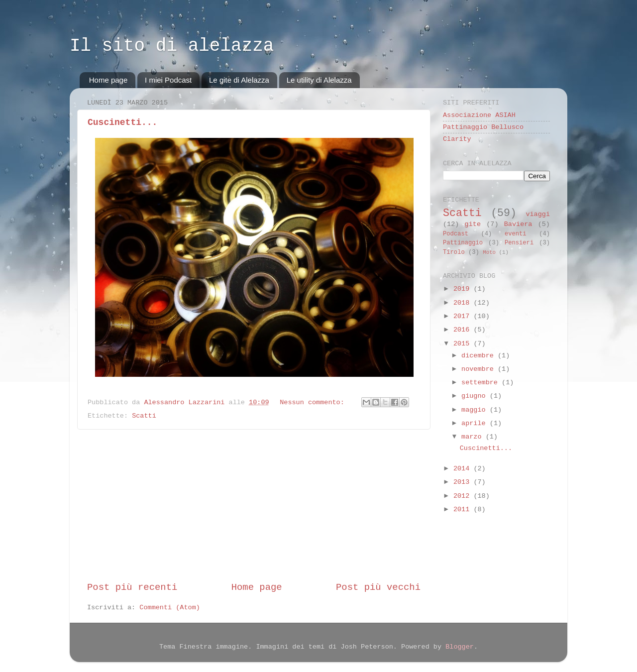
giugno (476, 396)
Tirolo (454, 252)
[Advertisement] (254, 505)
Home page (108, 80)
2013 (464, 482)
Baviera (518, 224)
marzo (474, 437)
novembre (479, 369)
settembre (481, 383)
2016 (464, 330)
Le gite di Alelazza (239, 80)
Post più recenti (132, 587)
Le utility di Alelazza (319, 80)
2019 (464, 289)
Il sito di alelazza (172, 46)
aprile (476, 423)
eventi (516, 234)
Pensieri (519, 243)
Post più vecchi (378, 587)
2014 (464, 469)
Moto (489, 252)
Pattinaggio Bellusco (483, 127)
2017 (464, 316)
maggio (476, 410)
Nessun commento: (314, 402)
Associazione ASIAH (479, 115)
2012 (464, 496)
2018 (464, 303)
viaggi (538, 214)
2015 (464, 344)
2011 (464, 509)
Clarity (457, 139)
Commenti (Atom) (170, 608)
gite (473, 224)
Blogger (460, 647)
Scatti (144, 416)
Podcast (456, 234)
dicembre (479, 356)
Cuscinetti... (122, 122)
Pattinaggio (463, 243)
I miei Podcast (168, 80)
